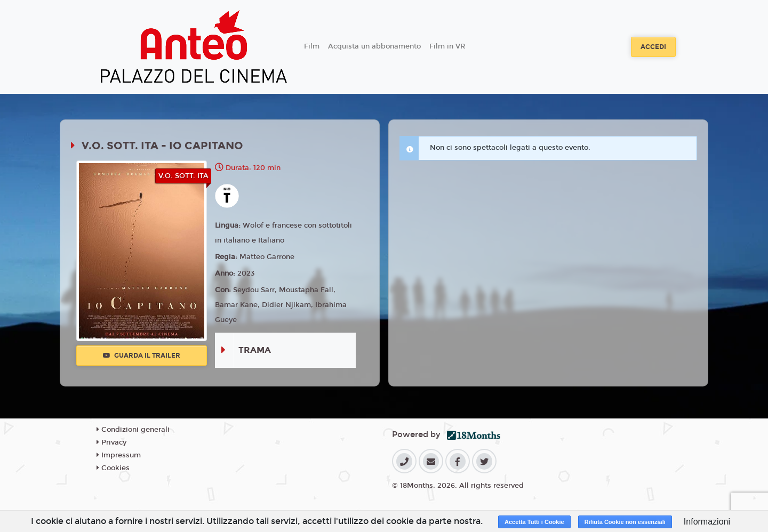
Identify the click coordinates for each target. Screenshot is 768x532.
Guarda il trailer (142, 356)
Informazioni (707, 522)
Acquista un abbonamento (374, 46)
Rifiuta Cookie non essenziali (625, 522)
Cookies (113, 468)
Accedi (653, 47)
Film (312, 46)
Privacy (111, 442)
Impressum (119, 455)
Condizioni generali (133, 430)
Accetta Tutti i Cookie (534, 522)
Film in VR (447, 46)
